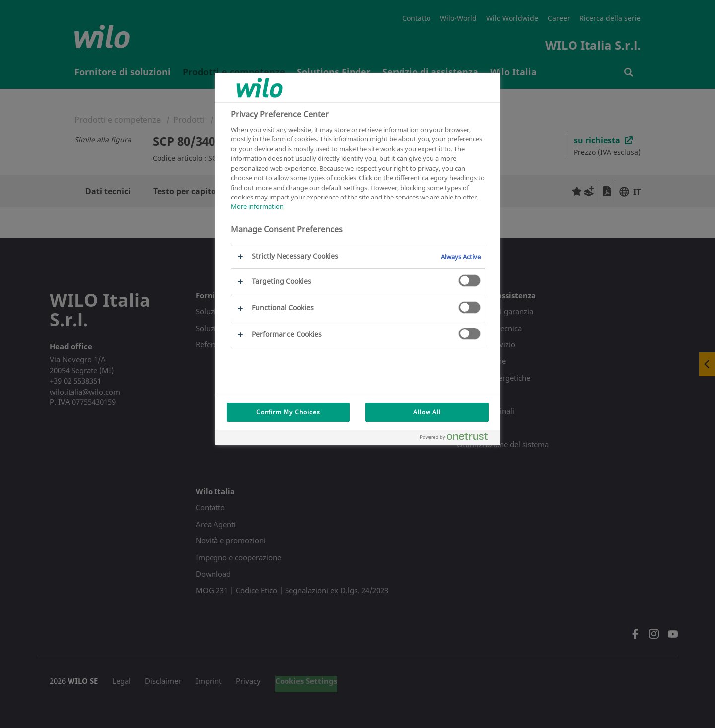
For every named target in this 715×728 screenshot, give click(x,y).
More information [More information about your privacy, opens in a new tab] (257, 206)
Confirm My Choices (288, 412)
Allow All (427, 412)
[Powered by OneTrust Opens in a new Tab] (458, 438)
